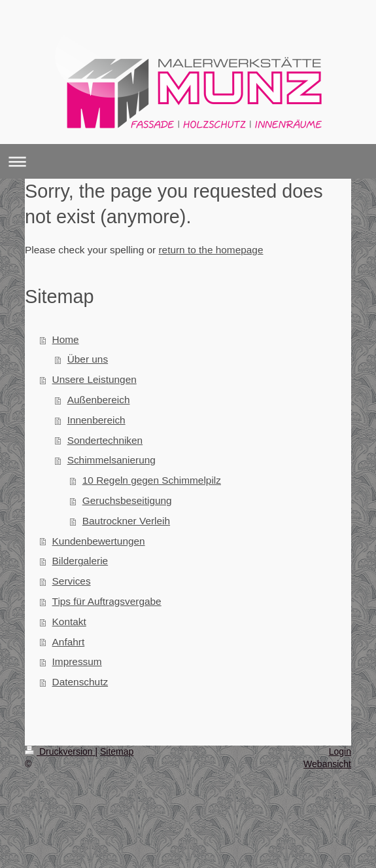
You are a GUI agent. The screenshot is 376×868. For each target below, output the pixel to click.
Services (72, 581)
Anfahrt (69, 642)
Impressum (77, 661)
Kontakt (69, 622)
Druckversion (60, 751)
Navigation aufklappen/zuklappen (188, 161)
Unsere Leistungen (94, 379)
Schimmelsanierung (111, 460)
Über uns (88, 359)
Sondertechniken (105, 440)
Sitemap (117, 751)
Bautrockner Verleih (126, 521)
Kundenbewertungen (99, 541)
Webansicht (327, 764)
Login (340, 751)
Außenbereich (99, 400)
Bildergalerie (80, 561)
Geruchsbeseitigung (127, 500)
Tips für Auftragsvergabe (107, 601)
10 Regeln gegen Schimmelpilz (152, 480)
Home (66, 339)
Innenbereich (96, 420)
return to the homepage (211, 250)
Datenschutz (80, 682)
